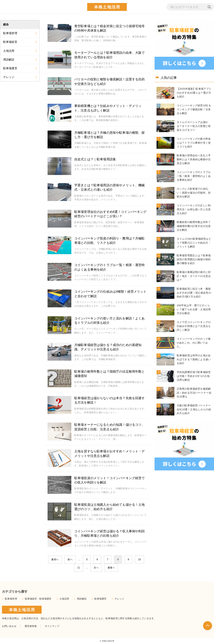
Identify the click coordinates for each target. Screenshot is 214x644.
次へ (96, 568)
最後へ (111, 568)
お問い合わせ (9, 626)
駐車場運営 (10, 68)
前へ (70, 559)
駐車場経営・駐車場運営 (38, 599)
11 (79, 568)
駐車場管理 (10, 33)
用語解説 (9, 60)
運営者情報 (31, 626)
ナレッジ (9, 77)
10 (139, 559)
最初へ (55, 559)
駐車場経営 (10, 42)
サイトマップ (52, 626)
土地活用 (9, 51)
